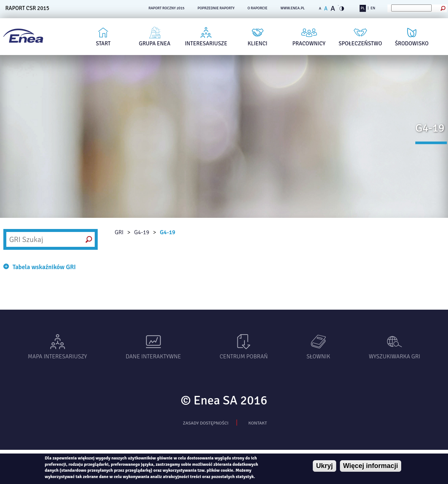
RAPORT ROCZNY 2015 (167, 8)
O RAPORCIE (257, 8)
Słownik (318, 356)
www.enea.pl (293, 8)
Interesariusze (206, 43)
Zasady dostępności (206, 423)
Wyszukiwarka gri (395, 356)
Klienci (258, 43)
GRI (119, 232)
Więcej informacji (371, 466)
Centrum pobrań (244, 356)
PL (363, 8)
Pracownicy (309, 43)
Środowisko (412, 43)
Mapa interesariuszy (57, 356)
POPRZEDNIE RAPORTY (216, 8)
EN (373, 8)
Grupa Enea (155, 43)
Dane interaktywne (153, 356)
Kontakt (257, 423)
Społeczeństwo (361, 43)
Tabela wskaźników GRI (44, 267)
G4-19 (142, 232)
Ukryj (324, 466)
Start (103, 43)
